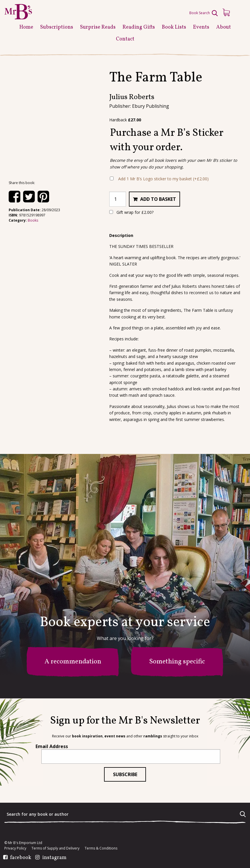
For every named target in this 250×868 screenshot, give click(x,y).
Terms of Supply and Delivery (55, 848)
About (224, 27)
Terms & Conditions (101, 848)
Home (26, 27)
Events (201, 27)
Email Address (52, 746)
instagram (54, 858)
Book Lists (174, 27)
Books (33, 220)
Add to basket (158, 199)
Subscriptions (57, 27)
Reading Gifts (139, 27)
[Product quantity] (118, 199)
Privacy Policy (15, 848)
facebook (21, 858)
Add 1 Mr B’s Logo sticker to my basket (163, 179)
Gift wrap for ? (131, 212)
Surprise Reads (98, 27)
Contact (125, 39)
